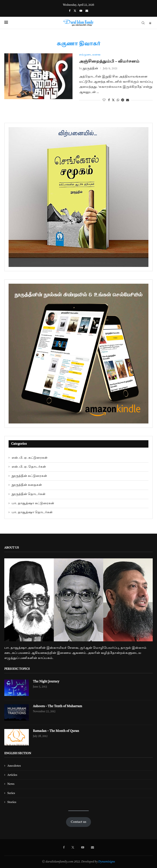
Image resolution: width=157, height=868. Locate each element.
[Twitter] (75, 11)
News (11, 784)
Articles (12, 775)
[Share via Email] (128, 100)
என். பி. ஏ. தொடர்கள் (29, 467)
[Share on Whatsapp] (118, 100)
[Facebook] (70, 11)
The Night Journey (47, 682)
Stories (12, 802)
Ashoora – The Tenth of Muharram (58, 707)
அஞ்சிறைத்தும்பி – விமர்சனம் (109, 62)
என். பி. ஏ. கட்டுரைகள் (30, 458)
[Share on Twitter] (113, 100)
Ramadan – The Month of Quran (57, 731)
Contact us (78, 822)
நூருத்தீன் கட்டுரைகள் (29, 476)
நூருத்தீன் (90, 69)
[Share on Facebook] (109, 100)
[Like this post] (104, 100)
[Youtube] (81, 11)
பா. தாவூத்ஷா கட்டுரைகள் (33, 503)
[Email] (87, 11)
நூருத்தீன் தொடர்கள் (29, 494)
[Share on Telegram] (123, 100)
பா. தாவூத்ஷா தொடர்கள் (32, 513)
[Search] (143, 23)
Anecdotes (14, 766)
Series (11, 793)
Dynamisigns (107, 862)
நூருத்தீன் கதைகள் (27, 485)
